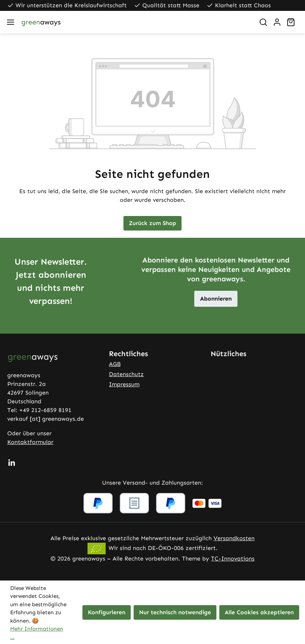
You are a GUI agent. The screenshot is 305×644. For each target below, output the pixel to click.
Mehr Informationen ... (37, 633)
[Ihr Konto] (277, 22)
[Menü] (11, 22)
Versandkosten (234, 538)
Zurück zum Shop (152, 223)
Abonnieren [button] (216, 299)
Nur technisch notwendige (175, 612)
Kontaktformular (30, 442)
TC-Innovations (233, 559)
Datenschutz (126, 374)
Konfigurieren (107, 612)
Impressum (124, 384)
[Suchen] (263, 22)
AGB (115, 364)
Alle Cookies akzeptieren (259, 612)
